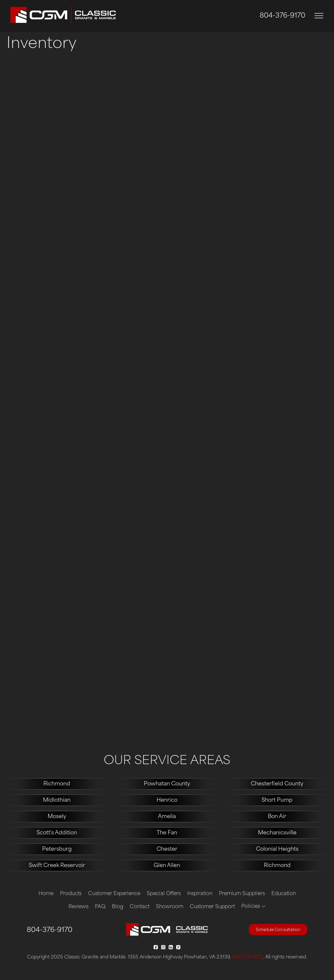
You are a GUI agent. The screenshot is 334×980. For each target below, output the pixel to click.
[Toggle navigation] (319, 16)
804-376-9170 (282, 16)
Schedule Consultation (278, 930)
